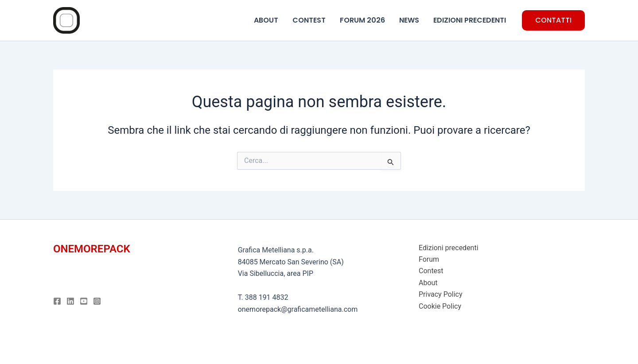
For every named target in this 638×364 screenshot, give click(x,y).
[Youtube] (84, 301)
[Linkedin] (70, 301)
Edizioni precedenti (449, 248)
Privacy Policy (441, 294)
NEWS (409, 20)
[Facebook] (57, 301)
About (428, 283)
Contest (431, 271)
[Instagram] (97, 301)
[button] (553, 20)
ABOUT (266, 20)
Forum (429, 259)
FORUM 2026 (362, 20)
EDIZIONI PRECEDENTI (470, 20)
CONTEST (309, 20)
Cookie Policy (440, 306)
